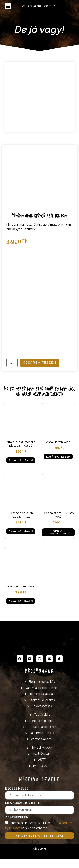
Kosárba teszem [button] (21, 470)
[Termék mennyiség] (12, 372)
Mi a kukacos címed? (23, 813)
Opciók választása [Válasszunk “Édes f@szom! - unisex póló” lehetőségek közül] (58, 542)
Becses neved (17, 798)
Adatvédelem (17, 827)
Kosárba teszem (40, 372)
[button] (8, 6)
